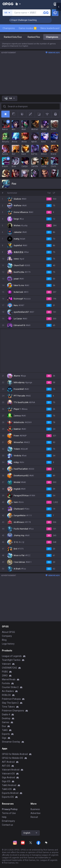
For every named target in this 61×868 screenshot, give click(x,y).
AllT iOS (6, 766)
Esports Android (10, 793)
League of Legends (12, 656)
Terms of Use (9, 813)
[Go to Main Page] (8, 4)
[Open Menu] (55, 4)
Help (4, 817)
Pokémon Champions (13, 711)
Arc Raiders (8, 691)
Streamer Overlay (11, 742)
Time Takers (8, 707)
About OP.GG (8, 632)
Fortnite (6, 683)
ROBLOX (6, 695)
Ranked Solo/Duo (13, 37)
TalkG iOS (7, 789)
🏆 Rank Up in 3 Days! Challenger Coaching (28, 20)
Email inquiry (8, 821)
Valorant (6, 664)
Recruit (34, 817)
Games (6, 722)
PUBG (5, 672)
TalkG (5, 730)
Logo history (8, 644)
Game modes (28, 28)
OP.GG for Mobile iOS (13, 758)
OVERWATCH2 (9, 668)
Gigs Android (8, 777)
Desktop (6, 718)
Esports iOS (8, 797)
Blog (4, 640)
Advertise (36, 813)
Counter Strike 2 (10, 687)
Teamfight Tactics (11, 660)
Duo (4, 726)
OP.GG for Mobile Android (15, 754)
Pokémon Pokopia (11, 699)
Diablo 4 (6, 714)
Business (35, 809)
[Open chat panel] (59, 58)
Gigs (4, 738)
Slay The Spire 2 (10, 703)
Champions (9, 28)
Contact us (7, 825)
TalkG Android (9, 785)
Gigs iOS (6, 781)
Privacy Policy (10, 809)
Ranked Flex (34, 37)
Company (7, 636)
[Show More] (18, 4)
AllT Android (8, 762)
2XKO (5, 676)
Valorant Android (11, 770)
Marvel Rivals (9, 679)
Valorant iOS (8, 774)
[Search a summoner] (46, 13)
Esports (6, 734)
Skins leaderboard (50, 28)
